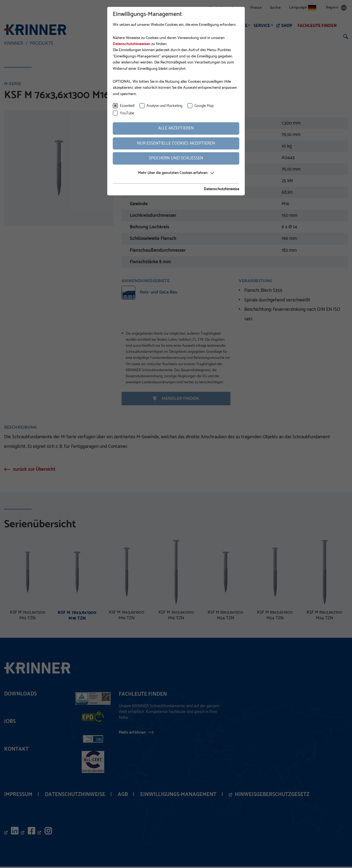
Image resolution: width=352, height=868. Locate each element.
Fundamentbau (165, 26)
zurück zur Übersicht (34, 471)
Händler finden (176, 399)
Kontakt (216, 8)
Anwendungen (205, 26)
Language (303, 8)
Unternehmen (127, 26)
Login (237, 8)
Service (263, 26)
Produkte (238, 26)
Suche (275, 8)
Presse (256, 8)
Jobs (10, 723)
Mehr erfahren (132, 734)
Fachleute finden (319, 26)
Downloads (20, 695)
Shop (288, 26)
